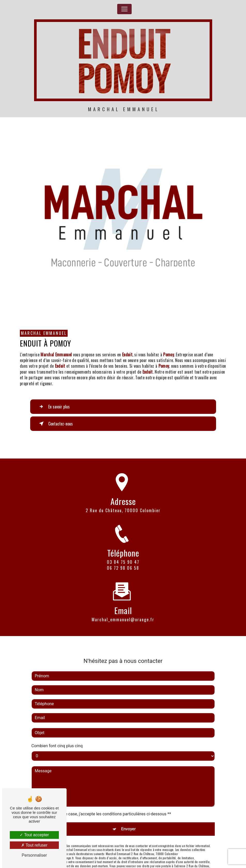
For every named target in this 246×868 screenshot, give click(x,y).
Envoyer (128, 812)
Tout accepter (34, 835)
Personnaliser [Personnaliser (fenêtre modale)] (34, 855)
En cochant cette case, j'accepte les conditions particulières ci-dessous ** (104, 797)
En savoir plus (53, 407)
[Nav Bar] (124, 9)
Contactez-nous (55, 424)
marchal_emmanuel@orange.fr (123, 603)
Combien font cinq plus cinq (57, 729)
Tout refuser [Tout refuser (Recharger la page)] (34, 845)
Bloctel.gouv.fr (79, 865)
